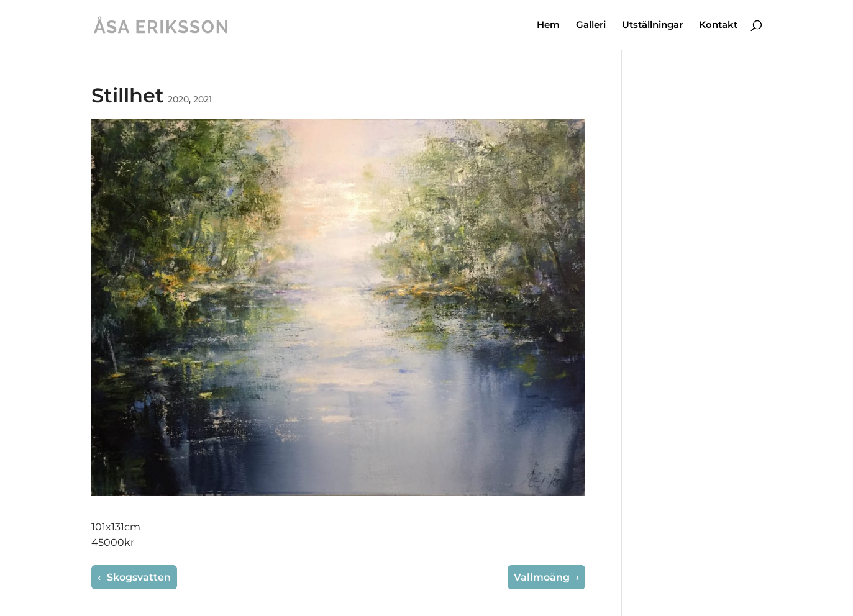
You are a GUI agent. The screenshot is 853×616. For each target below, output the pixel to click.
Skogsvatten (138, 577)
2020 (178, 99)
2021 (203, 99)
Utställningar (652, 25)
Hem (548, 25)
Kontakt (718, 25)
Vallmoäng (543, 577)
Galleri (591, 25)
